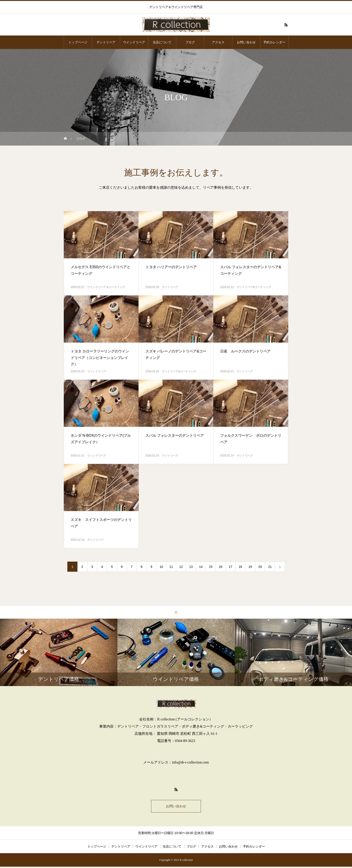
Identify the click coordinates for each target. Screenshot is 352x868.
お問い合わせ (246, 42)
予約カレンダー (274, 42)
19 (250, 567)
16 (221, 567)
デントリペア (106, 42)
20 (260, 567)
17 (231, 567)
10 (161, 567)
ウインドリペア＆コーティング (106, 287)
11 (171, 567)
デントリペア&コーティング (254, 287)
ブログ (190, 42)
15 (211, 567)
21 (270, 567)
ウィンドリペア (97, 371)
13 (191, 567)
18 (240, 567)
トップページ (78, 42)
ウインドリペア (134, 42)
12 (181, 567)
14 (201, 567)
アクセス (218, 42)
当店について (162, 42)
